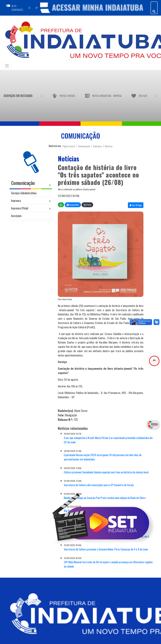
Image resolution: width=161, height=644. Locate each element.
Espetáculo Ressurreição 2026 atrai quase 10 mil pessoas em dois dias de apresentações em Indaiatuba (103, 457)
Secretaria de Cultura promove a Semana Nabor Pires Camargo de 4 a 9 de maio (106, 549)
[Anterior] (42, 96)
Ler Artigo (136, 205)
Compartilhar (73, 205)
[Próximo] (156, 96)
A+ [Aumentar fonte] (37, 8)
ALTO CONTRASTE (17, 8)
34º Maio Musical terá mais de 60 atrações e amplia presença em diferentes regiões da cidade (108, 564)
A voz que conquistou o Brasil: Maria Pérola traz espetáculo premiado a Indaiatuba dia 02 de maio (108, 440)
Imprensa (97, 146)
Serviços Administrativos (24, 193)
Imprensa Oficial (20, 208)
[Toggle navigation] (7, 66)
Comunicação (84, 146)
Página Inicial (69, 146)
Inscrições (16, 216)
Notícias (109, 146)
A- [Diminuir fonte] (30, 8)
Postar (87, 205)
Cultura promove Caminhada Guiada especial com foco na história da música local (106, 472)
